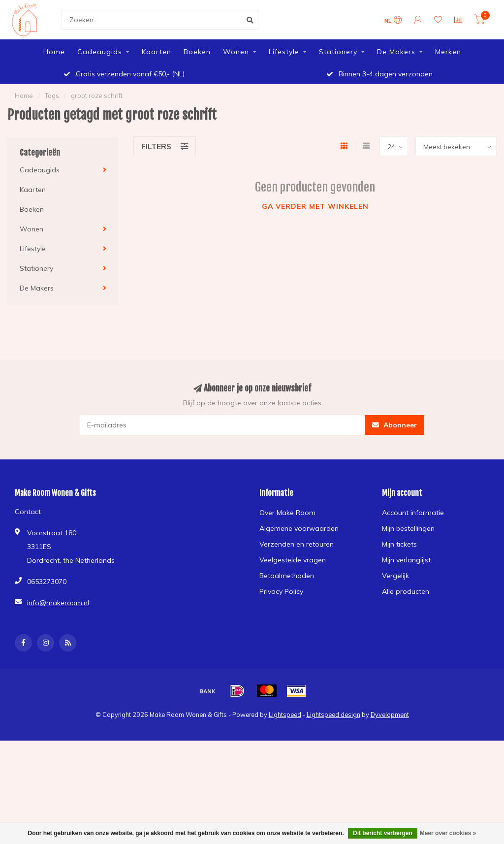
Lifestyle (284, 52)
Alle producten (406, 591)
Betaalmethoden (287, 576)
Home (54, 52)
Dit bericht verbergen (383, 833)
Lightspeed (285, 714)
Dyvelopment (390, 714)
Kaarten (157, 52)
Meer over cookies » (448, 833)
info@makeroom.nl (58, 603)
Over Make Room (287, 513)
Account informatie (413, 513)
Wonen (236, 52)
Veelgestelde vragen (293, 560)
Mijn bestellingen (408, 528)
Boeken (197, 52)
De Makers (396, 52)
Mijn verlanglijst (406, 560)
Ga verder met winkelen (315, 206)
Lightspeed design (333, 714)
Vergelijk (395, 576)
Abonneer (394, 425)
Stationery (338, 52)
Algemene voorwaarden (299, 528)
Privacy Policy (281, 591)
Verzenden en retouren (297, 544)
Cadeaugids (100, 52)
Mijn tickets (399, 544)
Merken (448, 52)
